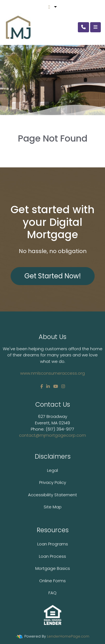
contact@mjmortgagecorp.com (53, 435)
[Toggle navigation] (95, 27)
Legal (53, 470)
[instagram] (63, 386)
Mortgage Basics (53, 568)
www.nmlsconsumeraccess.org (53, 373)
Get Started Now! (53, 276)
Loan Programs (53, 544)
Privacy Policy (53, 482)
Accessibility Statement (53, 495)
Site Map (53, 507)
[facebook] (42, 386)
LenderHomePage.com (68, 636)
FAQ (53, 593)
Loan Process (53, 556)
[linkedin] (48, 386)
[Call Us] (83, 27)
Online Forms (53, 581)
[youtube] (56, 386)
